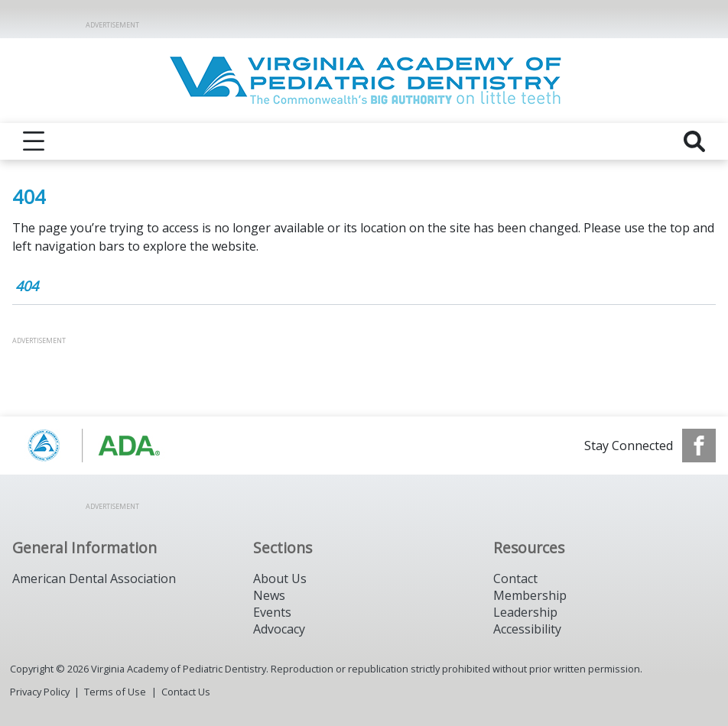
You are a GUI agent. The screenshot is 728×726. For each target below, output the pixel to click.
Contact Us (186, 692)
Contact (515, 579)
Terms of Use (115, 692)
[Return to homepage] (364, 81)
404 (27, 286)
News (269, 595)
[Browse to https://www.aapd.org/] (90, 446)
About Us (280, 579)
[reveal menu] (34, 141)
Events (272, 612)
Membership (530, 595)
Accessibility (527, 629)
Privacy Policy (40, 692)
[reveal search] (694, 141)
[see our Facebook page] (699, 446)
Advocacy (279, 629)
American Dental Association (94, 579)
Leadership (525, 612)
